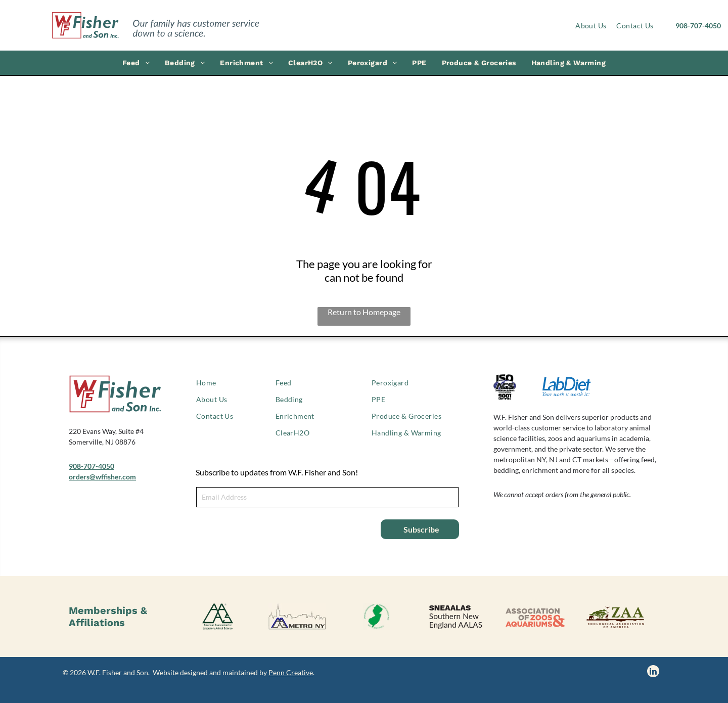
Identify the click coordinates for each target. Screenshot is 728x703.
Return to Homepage (364, 312)
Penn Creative (291, 672)
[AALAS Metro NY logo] (297, 617)
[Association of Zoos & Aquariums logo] (535, 617)
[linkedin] (653, 672)
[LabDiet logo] (566, 387)
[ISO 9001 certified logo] (518, 387)
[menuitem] (591, 26)
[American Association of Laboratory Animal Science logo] (218, 617)
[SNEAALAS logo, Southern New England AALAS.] (456, 617)
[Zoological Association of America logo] (615, 617)
